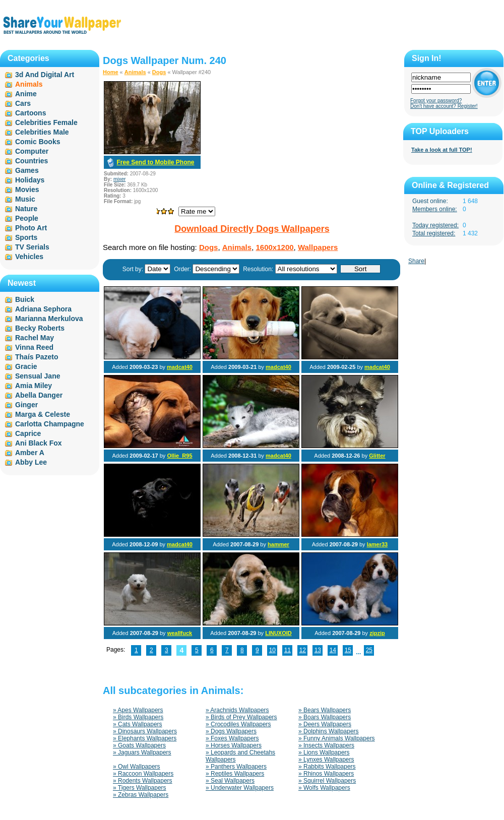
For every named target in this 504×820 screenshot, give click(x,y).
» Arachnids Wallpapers (237, 710)
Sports (26, 237)
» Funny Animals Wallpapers (337, 738)
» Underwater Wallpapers (240, 788)
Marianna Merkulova (49, 319)
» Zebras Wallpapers (141, 795)
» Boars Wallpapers (325, 717)
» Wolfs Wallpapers (324, 788)
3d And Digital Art (45, 75)
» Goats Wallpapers (139, 745)
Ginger (26, 405)
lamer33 (377, 544)
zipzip (377, 633)
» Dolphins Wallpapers (329, 731)
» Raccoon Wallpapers (143, 774)
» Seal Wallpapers (230, 781)
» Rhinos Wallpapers (326, 774)
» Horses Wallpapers (234, 745)
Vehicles (29, 257)
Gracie (26, 366)
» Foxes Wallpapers (232, 738)
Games (27, 170)
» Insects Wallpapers (326, 745)
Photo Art (31, 228)
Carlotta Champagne (50, 424)
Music (25, 199)
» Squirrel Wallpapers (327, 781)
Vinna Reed (34, 347)
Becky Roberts (40, 328)
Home (111, 72)
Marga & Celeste (43, 414)
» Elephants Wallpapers (145, 738)
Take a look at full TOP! (442, 150)
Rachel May (35, 338)
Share (416, 261)
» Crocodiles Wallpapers (238, 724)
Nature (26, 209)
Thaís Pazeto (37, 357)
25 (369, 650)
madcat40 (180, 367)
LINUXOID (278, 633)
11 (288, 650)
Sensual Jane (38, 376)
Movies (27, 190)
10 (272, 650)
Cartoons (30, 113)
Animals (135, 72)
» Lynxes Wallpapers (326, 760)
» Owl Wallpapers (137, 767)
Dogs (159, 72)
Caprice (28, 433)
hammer (278, 544)
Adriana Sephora (43, 309)
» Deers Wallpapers (325, 724)
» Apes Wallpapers (138, 710)
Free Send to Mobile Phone (155, 162)
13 (318, 650)
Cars (23, 103)
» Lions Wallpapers (324, 752)
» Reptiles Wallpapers (235, 774)
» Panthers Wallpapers (236, 767)
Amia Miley (34, 386)
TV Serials (32, 247)
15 (348, 650)
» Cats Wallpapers (138, 724)
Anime (26, 94)
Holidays (30, 180)
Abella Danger (39, 395)
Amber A (30, 453)
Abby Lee (31, 462)
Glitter (377, 456)
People (27, 218)
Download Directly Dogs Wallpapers (252, 229)
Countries (31, 161)
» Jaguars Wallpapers (142, 752)
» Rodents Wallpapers (143, 781)
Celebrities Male (42, 132)
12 (303, 650)
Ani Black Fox (39, 443)
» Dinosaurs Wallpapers (145, 731)
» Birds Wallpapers (138, 717)
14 (333, 650)
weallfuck (180, 633)
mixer (119, 179)
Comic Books (38, 142)
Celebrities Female (46, 122)
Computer (32, 151)
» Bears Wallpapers (325, 710)
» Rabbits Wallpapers (327, 767)
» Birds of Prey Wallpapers (241, 717)
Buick (25, 299)
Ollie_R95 (179, 456)
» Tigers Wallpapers (140, 788)
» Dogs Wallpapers (231, 731)
